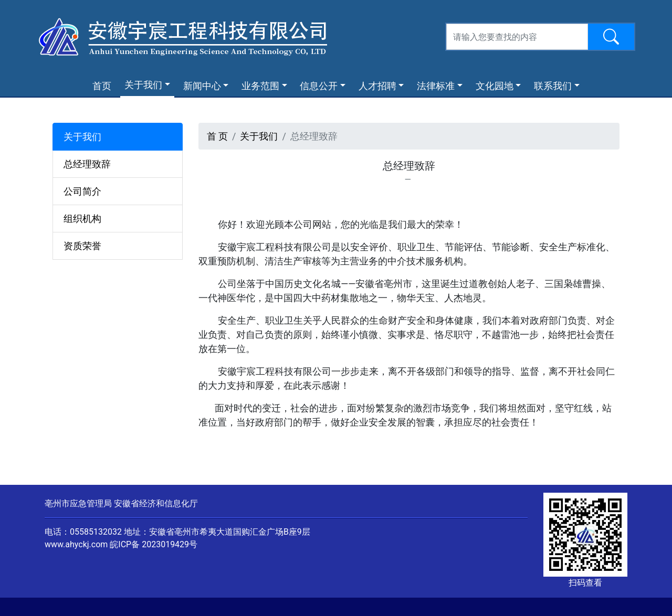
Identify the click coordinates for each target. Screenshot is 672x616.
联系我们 (553, 86)
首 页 (217, 136)
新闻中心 (202, 86)
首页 (104, 85)
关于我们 (143, 85)
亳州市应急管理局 (78, 503)
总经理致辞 (87, 164)
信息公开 (319, 86)
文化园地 (495, 86)
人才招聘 (377, 86)
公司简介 (82, 191)
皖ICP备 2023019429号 (154, 544)
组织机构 (82, 219)
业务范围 (260, 86)
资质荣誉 (82, 246)
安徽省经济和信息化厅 (156, 503)
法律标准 (436, 86)
